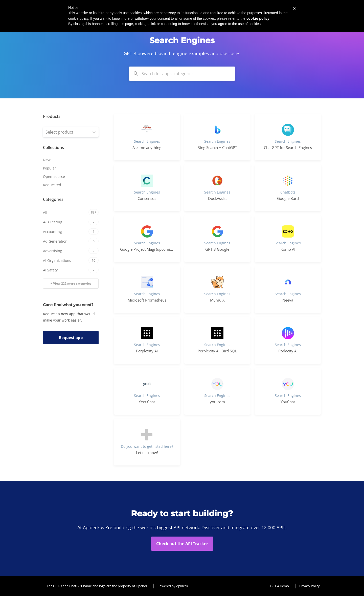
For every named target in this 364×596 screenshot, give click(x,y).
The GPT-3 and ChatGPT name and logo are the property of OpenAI (97, 586)
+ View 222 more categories (71, 283)
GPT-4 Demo (280, 586)
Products (52, 116)
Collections (53, 147)
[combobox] (182, 74)
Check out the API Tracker (182, 544)
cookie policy (258, 18)
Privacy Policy (310, 586)
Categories (53, 199)
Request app (71, 337)
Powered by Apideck (173, 586)
